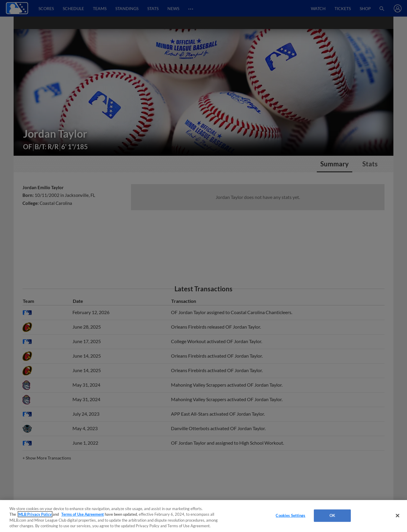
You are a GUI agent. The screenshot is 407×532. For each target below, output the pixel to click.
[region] (204, 516)
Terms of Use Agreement (83, 514)
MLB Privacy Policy (35, 514)
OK (332, 515)
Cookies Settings (290, 515)
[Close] (398, 515)
